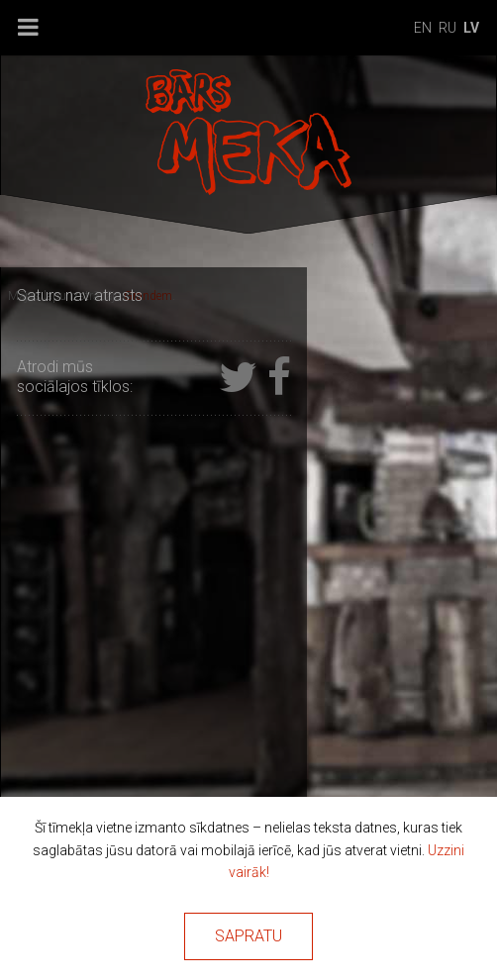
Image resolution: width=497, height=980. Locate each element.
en (423, 28)
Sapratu (248, 936)
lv (471, 28)
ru (447, 28)
